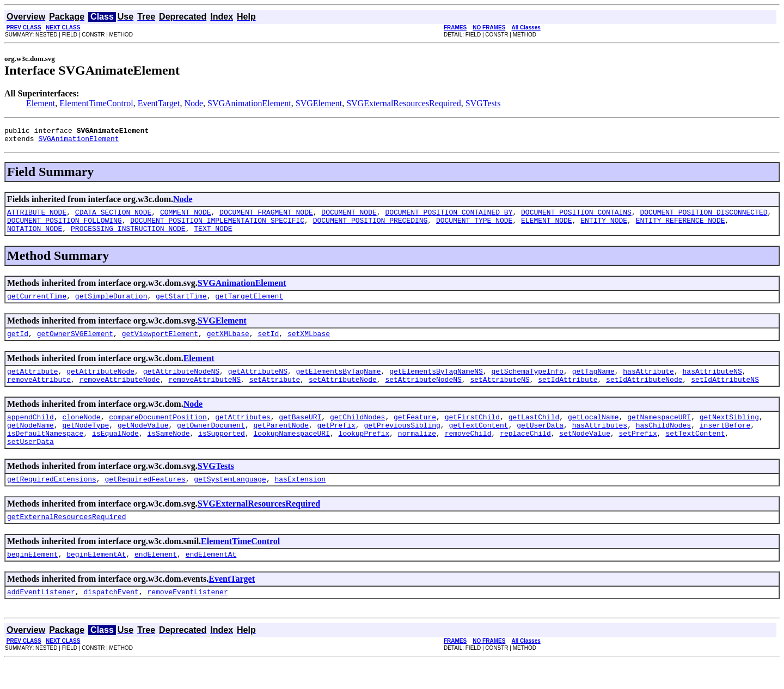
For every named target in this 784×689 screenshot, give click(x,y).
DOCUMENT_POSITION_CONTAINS (576, 217)
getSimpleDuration (111, 306)
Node (194, 103)
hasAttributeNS (712, 384)
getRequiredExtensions (52, 502)
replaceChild (525, 453)
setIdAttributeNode (644, 394)
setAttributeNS (500, 394)
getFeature (415, 433)
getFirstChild (472, 433)
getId (18, 345)
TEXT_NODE (213, 236)
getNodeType (85, 443)
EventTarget (159, 103)
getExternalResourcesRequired (66, 541)
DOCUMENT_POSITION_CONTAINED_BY (449, 217)
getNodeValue (143, 443)
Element (41, 103)
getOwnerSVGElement (75, 345)
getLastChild (534, 433)
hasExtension (300, 502)
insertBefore (725, 443)
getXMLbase (228, 345)
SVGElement (319, 103)
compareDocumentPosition (158, 433)
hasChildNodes (663, 443)
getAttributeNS (258, 384)
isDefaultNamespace (45, 453)
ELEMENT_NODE (547, 227)
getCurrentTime (37, 306)
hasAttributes (600, 443)
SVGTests (483, 103)
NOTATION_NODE (35, 236)
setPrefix (638, 453)
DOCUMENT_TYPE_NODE (474, 227)
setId (268, 345)
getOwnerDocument (211, 443)
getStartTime (181, 306)
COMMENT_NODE (186, 217)
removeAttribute (39, 394)
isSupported (222, 453)
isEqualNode (115, 453)
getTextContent (478, 443)
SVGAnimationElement (249, 103)
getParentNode (281, 443)
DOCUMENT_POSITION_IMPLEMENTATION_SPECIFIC (217, 227)
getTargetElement (249, 306)
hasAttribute (648, 384)
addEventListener (41, 619)
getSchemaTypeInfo (527, 384)
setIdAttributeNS (725, 394)
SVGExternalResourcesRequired (404, 103)
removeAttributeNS (204, 394)
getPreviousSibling (402, 443)
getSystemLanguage (230, 502)
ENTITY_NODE (604, 227)
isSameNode (168, 453)
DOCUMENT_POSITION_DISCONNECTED (703, 217)
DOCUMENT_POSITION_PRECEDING (370, 227)
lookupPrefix (364, 453)
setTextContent (695, 453)
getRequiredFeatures (145, 502)
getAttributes (243, 433)
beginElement (33, 580)
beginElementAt (96, 580)
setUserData (30, 462)
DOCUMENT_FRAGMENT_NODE (266, 217)
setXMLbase (309, 345)
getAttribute (33, 384)
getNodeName (30, 443)
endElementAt (211, 580)
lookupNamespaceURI (291, 453)
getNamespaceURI (659, 433)
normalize (417, 453)
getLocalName (593, 433)
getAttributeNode (100, 384)
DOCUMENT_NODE (349, 217)
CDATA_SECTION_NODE (113, 217)
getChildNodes (357, 433)
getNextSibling (729, 433)
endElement (156, 580)
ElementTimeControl (96, 103)
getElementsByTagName (338, 384)
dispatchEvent (111, 619)
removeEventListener (187, 619)
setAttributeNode (343, 394)
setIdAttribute (568, 394)
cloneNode (81, 433)
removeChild (468, 453)
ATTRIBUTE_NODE (37, 217)
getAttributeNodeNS (181, 384)
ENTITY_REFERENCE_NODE (681, 227)
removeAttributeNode (120, 394)
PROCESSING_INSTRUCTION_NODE (128, 236)
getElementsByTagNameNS (436, 384)
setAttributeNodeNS (423, 394)
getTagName (593, 384)
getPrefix (336, 443)
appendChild (30, 433)
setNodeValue (585, 453)
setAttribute (275, 394)
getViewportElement (160, 345)
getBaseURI (300, 433)
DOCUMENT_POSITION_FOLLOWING (65, 227)
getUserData (540, 443)
